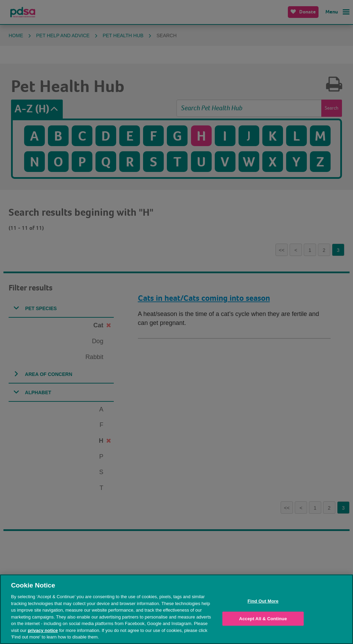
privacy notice (43, 630)
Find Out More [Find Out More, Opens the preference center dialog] (263, 601)
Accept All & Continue (263, 619)
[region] (176, 609)
